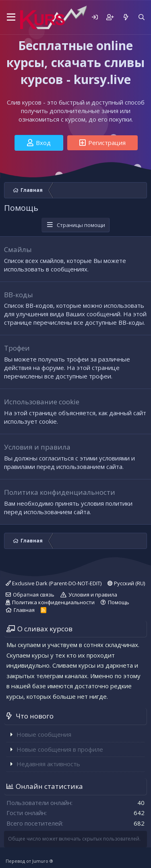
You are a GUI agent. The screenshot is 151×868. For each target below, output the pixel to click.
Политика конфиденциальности (60, 492)
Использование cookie (42, 402)
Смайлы (18, 249)
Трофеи (17, 348)
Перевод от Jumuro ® (29, 861)
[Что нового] (125, 17)
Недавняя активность (48, 764)
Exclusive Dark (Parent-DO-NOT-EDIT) (54, 583)
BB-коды (19, 295)
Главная (24, 610)
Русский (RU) (126, 583)
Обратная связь (34, 595)
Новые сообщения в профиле (60, 749)
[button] (10, 17)
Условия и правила (37, 447)
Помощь (119, 602)
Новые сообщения (44, 734)
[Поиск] (142, 17)
